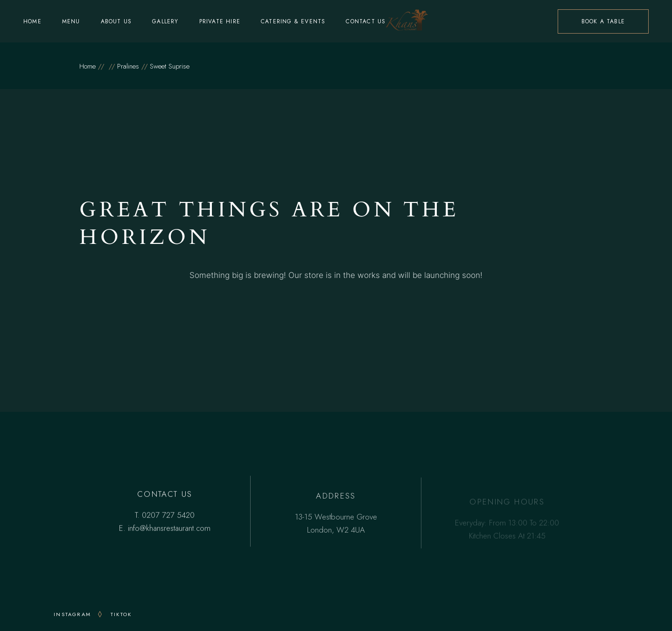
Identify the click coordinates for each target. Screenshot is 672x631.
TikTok (121, 614)
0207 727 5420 (168, 516)
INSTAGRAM (72, 614)
